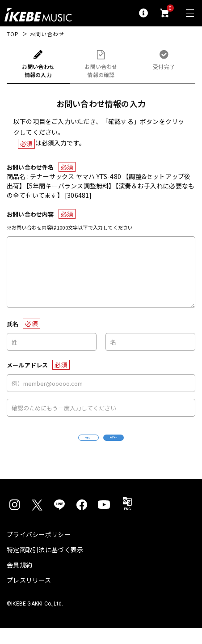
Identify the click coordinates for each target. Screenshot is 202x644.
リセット (61, 446)
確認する (141, 446)
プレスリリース (29, 596)
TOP (13, 34)
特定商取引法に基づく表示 (45, 566)
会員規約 (19, 581)
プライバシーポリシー (39, 550)
